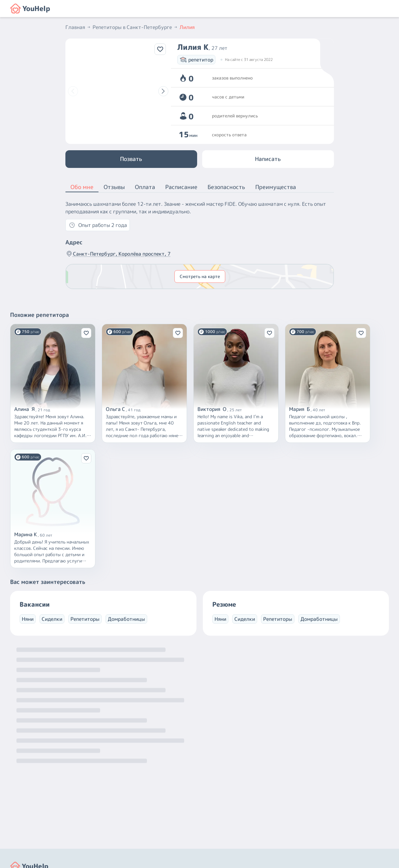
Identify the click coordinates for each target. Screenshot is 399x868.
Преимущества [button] (276, 187)
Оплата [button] (145, 187)
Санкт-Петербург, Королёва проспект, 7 (118, 254)
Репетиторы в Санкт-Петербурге (135, 27)
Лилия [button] (187, 27)
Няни (28, 619)
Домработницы (126, 619)
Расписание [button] (181, 187)
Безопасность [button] (226, 187)
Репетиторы (85, 619)
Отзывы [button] (114, 187)
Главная (78, 27)
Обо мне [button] (82, 187)
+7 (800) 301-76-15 (226, 810)
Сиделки (52, 619)
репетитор (196, 60)
